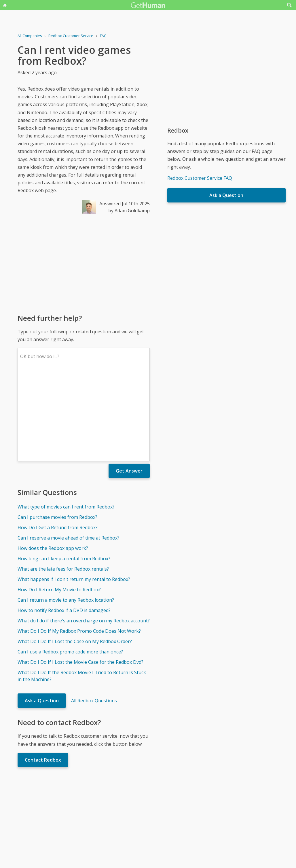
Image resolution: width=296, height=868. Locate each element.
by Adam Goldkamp (129, 211)
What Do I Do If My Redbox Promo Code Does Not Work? (79, 546)
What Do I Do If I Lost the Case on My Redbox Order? (75, 557)
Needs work (182, 810)
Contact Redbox (43, 675)
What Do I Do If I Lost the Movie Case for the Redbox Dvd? (80, 578)
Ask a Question (42, 616)
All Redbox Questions (94, 616)
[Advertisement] (84, 263)
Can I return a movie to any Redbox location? (66, 515)
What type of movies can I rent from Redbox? (66, 422)
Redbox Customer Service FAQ (200, 178)
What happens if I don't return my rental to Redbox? (74, 495)
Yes (160, 810)
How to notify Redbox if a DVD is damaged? (64, 526)
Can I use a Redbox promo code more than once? (70, 567)
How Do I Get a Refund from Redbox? (58, 443)
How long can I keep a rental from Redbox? (64, 474)
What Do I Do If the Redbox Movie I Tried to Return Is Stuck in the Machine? (82, 591)
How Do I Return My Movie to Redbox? (59, 505)
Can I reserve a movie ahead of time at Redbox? (69, 453)
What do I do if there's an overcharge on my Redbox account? (84, 536)
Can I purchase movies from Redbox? (57, 433)
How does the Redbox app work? (53, 464)
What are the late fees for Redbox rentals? (63, 484)
